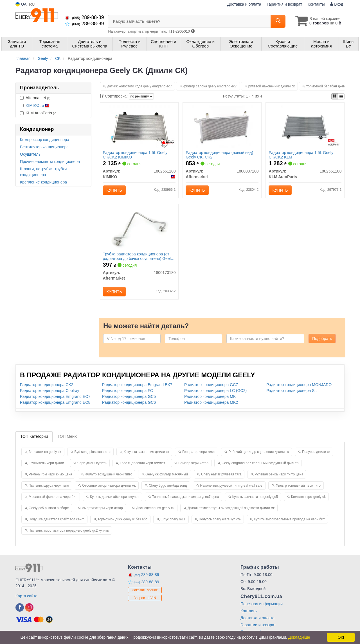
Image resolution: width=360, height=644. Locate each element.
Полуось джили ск (316, 452)
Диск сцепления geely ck (155, 508)
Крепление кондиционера (43, 182)
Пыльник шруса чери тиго (49, 486)
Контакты (316, 4)
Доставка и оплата (244, 4)
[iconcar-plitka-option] (335, 96)
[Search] (278, 21)
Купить (114, 190)
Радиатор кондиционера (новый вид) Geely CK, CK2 (219, 155)
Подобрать (322, 339)
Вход (337, 4)
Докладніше (299, 637)
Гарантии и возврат (258, 625)
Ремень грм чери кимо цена (50, 474)
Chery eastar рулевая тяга (221, 474)
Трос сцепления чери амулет (142, 463)
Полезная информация (262, 604)
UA (21, 4)
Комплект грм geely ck (308, 497)
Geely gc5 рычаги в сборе (49, 508)
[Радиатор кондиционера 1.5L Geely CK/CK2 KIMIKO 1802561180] (139, 127)
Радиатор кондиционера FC (128, 391)
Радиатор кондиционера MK (210, 396)
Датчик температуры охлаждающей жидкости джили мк (231, 508)
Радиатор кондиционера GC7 (211, 385)
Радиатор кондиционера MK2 (211, 402)
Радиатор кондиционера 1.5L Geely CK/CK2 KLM (301, 155)
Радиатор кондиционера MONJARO (299, 385)
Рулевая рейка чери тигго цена (279, 474)
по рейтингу (141, 96)
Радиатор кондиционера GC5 (129, 396)
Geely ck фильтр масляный (167, 474)
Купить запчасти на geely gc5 (255, 497)
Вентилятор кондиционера (44, 147)
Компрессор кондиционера (45, 140)
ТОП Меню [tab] (67, 436)
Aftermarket (35, 98)
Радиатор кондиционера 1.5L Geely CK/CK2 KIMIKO (135, 155)
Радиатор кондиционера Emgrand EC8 (55, 402)
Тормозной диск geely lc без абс (122, 519)
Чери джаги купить (92, 463)
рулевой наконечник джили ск (272, 86)
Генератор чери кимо (199, 452)
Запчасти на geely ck (45, 452)
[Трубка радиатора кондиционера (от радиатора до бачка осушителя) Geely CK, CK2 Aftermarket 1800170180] (139, 228)
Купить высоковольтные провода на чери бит (289, 519)
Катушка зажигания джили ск (146, 452)
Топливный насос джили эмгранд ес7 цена (186, 497)
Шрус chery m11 (173, 519)
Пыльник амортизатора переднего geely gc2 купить (69, 530)
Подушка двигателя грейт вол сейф (57, 519)
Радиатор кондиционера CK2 (47, 385)
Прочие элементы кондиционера (50, 162)
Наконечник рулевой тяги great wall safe (231, 486)
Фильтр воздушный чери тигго (109, 474)
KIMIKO (38, 105)
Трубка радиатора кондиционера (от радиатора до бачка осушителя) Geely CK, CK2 (138, 256)
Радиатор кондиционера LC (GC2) (215, 391)
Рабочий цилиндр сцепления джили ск (258, 452)
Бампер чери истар (193, 463)
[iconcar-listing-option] (341, 96)
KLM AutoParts (38, 113)
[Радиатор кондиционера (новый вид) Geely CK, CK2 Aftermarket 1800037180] (222, 127)
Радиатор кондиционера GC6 (129, 402)
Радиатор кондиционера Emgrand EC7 (55, 396)
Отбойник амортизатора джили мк (109, 486)
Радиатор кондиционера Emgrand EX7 (137, 385)
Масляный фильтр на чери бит (53, 497)
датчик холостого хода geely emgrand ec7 (139, 86)
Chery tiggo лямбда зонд (168, 486)
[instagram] (29, 607)
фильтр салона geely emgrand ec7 (210, 86)
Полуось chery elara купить (220, 519)
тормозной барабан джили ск (329, 86)
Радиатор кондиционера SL (292, 391)
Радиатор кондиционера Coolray (49, 391)
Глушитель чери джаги (46, 463)
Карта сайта (26, 596)
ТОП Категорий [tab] (34, 436)
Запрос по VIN (145, 598)
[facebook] (20, 607)
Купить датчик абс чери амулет (114, 497)
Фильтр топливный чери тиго (298, 486)
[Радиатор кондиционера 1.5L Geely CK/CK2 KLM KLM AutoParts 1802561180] (305, 127)
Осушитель (30, 154)
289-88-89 (84, 17)
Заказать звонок (145, 590)
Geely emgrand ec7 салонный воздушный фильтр (260, 463)
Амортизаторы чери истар (103, 508)
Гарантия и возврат (284, 4)
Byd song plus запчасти (93, 452)
